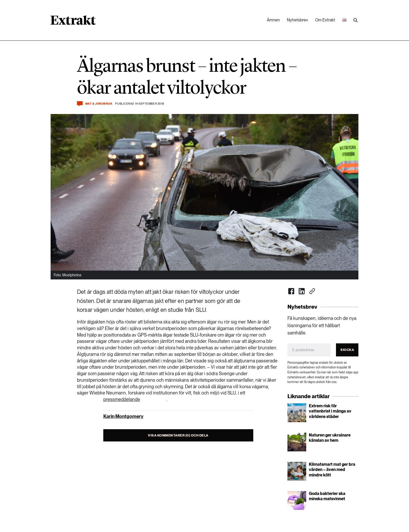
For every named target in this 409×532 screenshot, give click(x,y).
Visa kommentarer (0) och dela (178, 435)
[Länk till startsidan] (73, 22)
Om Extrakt (325, 20)
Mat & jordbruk (99, 104)
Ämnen (273, 20)
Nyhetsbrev (297, 20)
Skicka (347, 350)
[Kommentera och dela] (80, 104)
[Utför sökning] (356, 20)
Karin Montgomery (123, 416)
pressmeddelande (122, 399)
